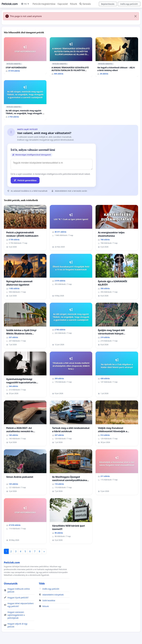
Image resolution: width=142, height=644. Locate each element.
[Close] (135, 16)
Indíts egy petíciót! (129, 4)
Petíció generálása (25, 180)
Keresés (85, 4)
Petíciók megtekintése (44, 4)
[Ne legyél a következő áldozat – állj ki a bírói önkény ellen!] (117, 57)
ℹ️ (21, 64)
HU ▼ (25, 4)
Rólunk (73, 4)
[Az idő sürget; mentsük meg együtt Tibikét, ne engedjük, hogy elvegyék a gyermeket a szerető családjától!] (25, 100)
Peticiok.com (10, 4)
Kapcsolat (63, 4)
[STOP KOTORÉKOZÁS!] (25, 56)
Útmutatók (11, 583)
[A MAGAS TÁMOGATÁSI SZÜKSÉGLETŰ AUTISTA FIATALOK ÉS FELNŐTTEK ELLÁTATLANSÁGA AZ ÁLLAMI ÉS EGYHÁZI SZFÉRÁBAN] (71, 57)
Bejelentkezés (108, 4)
